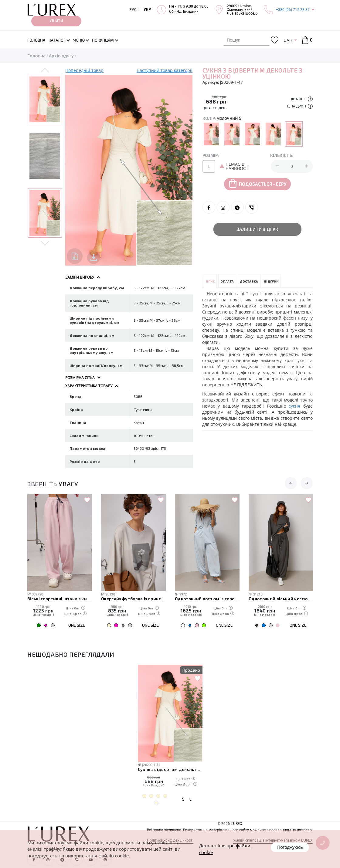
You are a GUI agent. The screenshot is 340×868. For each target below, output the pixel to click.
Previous (45, 71)
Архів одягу (61, 56)
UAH (288, 40)
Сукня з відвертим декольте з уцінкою (170, 769)
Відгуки (271, 281)
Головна (36, 56)
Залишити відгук (257, 229)
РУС (133, 10)
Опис (210, 281)
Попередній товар (84, 70)
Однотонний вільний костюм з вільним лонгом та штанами (281, 599)
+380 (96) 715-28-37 (293, 10)
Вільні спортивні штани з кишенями (60, 599)
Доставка (249, 281)
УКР (147, 10)
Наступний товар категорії (165, 70)
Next (45, 243)
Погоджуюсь (290, 847)
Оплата (227, 281)
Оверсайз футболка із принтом (133, 599)
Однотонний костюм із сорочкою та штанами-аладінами (207, 599)
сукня (294, 406)
